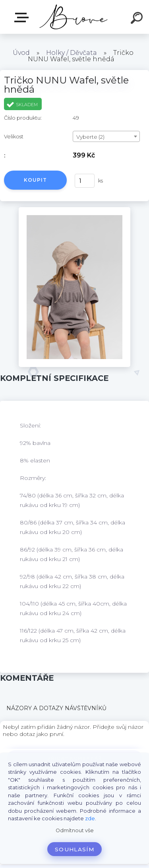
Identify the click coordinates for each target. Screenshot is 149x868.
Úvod (21, 53)
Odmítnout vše (75, 830)
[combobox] (106, 136)
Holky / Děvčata (72, 53)
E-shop (23, 17)
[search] (138, 19)
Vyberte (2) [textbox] (90, 137)
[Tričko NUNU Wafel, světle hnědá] (74, 210)
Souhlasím (74, 849)
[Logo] (74, 17)
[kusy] (85, 181)
